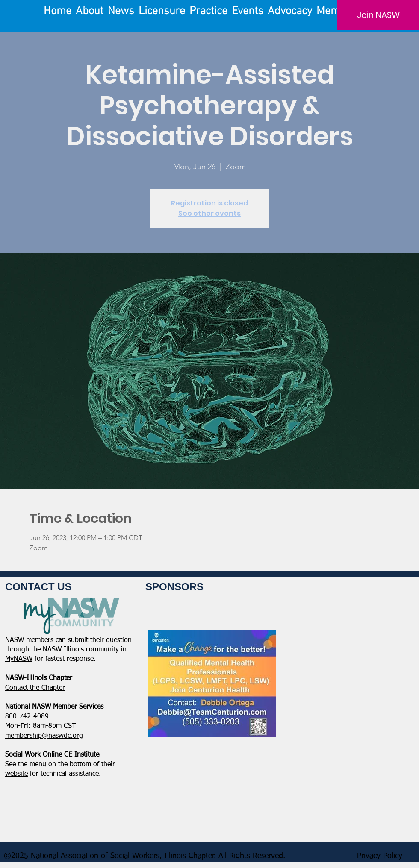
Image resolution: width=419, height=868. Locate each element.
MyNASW (19, 659)
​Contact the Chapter (35, 688)
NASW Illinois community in (85, 650)
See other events (209, 213)
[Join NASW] (378, 15)
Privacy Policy (380, 856)
